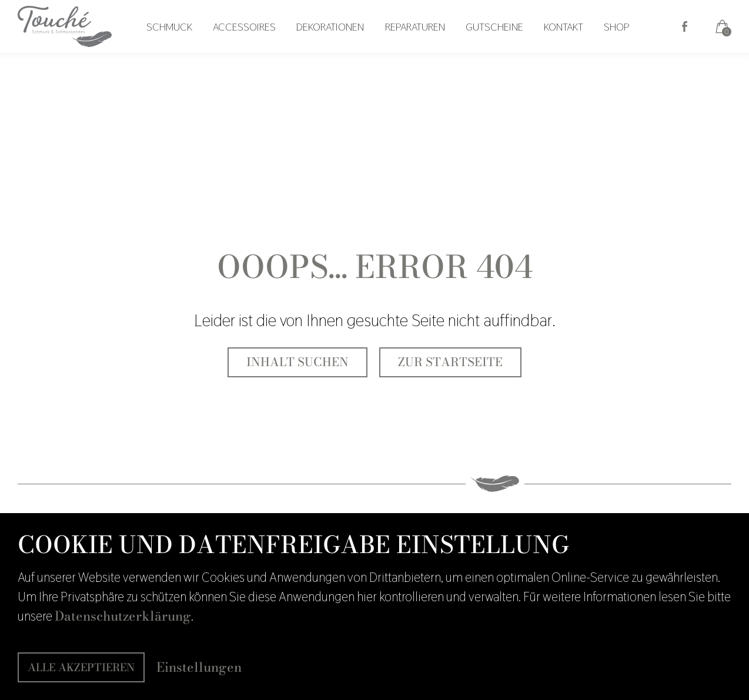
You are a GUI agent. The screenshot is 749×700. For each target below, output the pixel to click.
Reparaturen (420, 45)
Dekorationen (338, 45)
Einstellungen (199, 667)
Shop (612, 45)
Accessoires (255, 45)
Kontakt (562, 45)
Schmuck (183, 45)
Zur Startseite (450, 362)
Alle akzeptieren (81, 667)
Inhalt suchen (297, 362)
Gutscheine (496, 45)
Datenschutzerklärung (123, 616)
